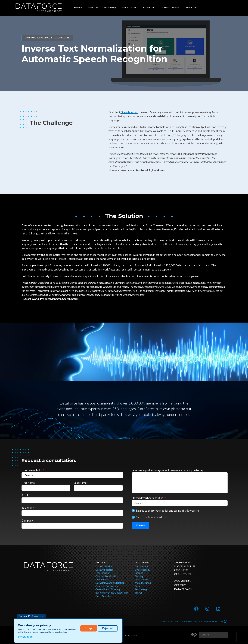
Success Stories (130, 7)
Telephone (28, 508)
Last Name (80, 483)
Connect (141, 525)
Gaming (139, 576)
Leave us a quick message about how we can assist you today (168, 470)
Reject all (108, 628)
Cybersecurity (143, 570)
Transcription (103, 573)
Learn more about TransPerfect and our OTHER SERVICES (193, 621)
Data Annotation (104, 570)
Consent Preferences (30, 616)
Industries (93, 7)
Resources (149, 7)
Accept (89, 628)
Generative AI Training (108, 589)
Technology (110, 7)
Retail (138, 586)
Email (25, 495)
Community (183, 581)
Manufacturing (143, 583)
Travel (138, 593)
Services (78, 7)
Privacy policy (26, 637)
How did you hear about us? (148, 498)
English (205, 635)
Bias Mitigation (104, 596)
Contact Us (191, 7)
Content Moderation (107, 586)
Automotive (141, 566)
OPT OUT (180, 585)
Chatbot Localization (107, 576)
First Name (28, 483)
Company (27, 521)
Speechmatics (129, 112)
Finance (139, 573)
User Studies (102, 579)
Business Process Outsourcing (112, 593)
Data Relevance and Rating (110, 583)
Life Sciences (142, 579)
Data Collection (104, 566)
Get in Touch (183, 574)
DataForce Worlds (169, 7)
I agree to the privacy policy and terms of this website (167, 511)
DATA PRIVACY (183, 589)
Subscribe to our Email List (151, 517)
